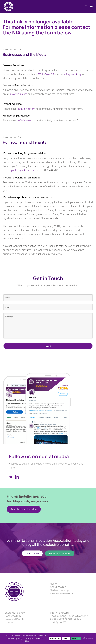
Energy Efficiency (15, 613)
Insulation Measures (62, 593)
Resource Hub (13, 616)
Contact (10, 623)
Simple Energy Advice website (23, 170)
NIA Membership (59, 590)
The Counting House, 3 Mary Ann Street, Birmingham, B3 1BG (69, 617)
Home (53, 584)
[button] (91, 7)
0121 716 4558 (46, 74)
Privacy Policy (58, 622)
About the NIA (58, 587)
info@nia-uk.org (73, 74)
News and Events (15, 619)
